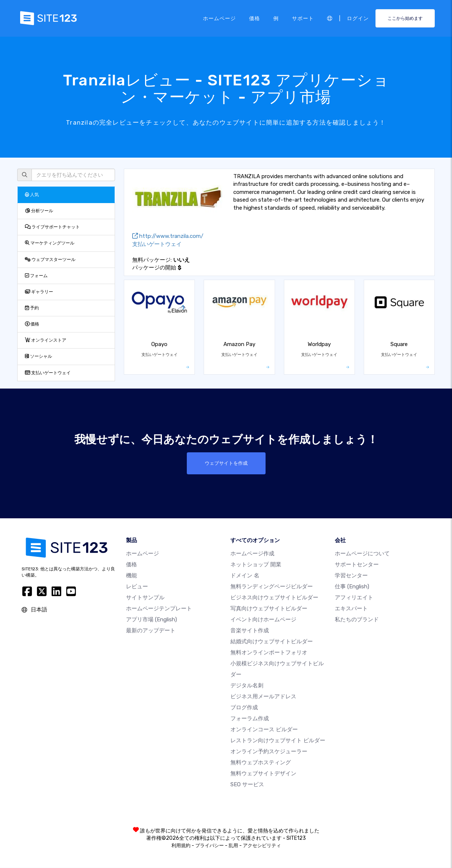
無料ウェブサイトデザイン (263, 774)
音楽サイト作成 (250, 631)
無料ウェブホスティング (261, 763)
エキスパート (351, 609)
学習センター (351, 576)
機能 (131, 576)
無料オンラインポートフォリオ (269, 653)
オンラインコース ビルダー (264, 730)
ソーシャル (38, 356)
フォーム (36, 276)
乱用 (233, 846)
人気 (32, 195)
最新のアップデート (151, 631)
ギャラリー (39, 292)
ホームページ (219, 18)
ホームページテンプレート (159, 609)
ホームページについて (362, 554)
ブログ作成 (244, 708)
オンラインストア (46, 340)
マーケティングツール (50, 243)
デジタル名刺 (247, 686)
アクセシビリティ (262, 846)
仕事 (352, 587)
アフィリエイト (354, 598)
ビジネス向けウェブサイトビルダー (274, 598)
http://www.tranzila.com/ (168, 236)
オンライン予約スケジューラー (269, 752)
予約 (32, 308)
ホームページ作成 (252, 554)
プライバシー (210, 846)
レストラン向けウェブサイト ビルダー (278, 741)
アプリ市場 (151, 620)
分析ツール (39, 211)
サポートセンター (357, 565)
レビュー (137, 587)
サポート (303, 18)
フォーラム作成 (250, 719)
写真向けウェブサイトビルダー (269, 609)
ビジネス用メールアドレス (263, 697)
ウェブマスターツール (50, 260)
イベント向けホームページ (263, 620)
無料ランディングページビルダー (272, 587)
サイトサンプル (145, 598)
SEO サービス (247, 785)
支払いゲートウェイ (48, 373)
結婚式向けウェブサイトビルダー (272, 642)
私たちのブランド (357, 620)
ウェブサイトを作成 (226, 463)
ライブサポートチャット (52, 227)
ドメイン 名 (245, 576)
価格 (255, 18)
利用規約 (181, 846)
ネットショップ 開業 (256, 565)
